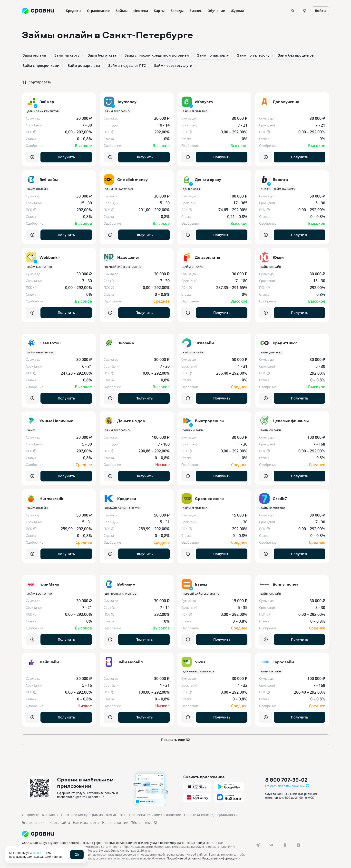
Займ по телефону (253, 55)
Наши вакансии (115, 823)
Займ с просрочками (41, 65)
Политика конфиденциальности (211, 815)
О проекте (31, 815)
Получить (66, 157)
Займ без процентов (296, 55)
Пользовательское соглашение (155, 815)
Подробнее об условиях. (184, 858)
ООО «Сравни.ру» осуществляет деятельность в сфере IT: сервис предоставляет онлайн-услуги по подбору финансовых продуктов (116, 843)
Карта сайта (60, 823)
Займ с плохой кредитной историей (157, 55)
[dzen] (299, 845)
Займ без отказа (102, 55)
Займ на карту (67, 55)
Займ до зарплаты (84, 65)
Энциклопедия (34, 823)
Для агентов (116, 815)
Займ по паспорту (213, 55)
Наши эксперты (86, 823)
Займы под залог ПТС (127, 65)
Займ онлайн (34, 55)
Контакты (50, 815)
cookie (37, 853)
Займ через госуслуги (173, 65)
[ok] (285, 845)
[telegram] (258, 845)
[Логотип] (135, 834)
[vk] (271, 845)
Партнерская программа (82, 815)
